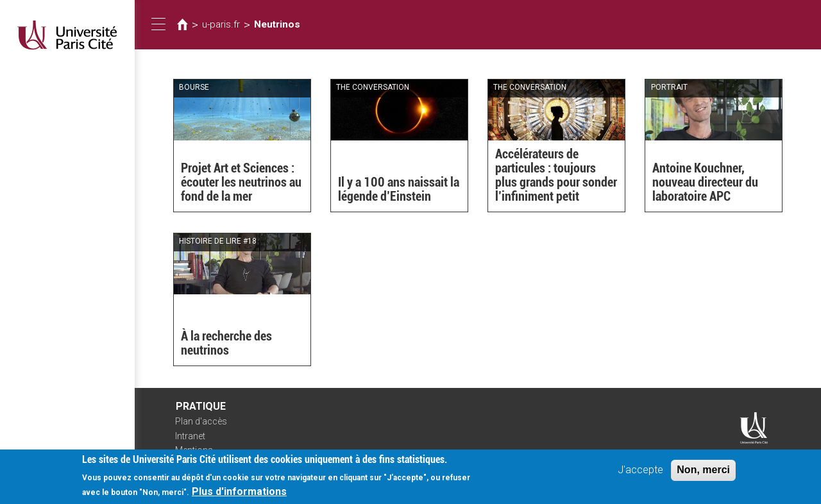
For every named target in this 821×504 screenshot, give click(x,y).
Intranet (190, 436)
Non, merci (703, 474)
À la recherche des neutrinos (226, 343)
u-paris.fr (221, 24)
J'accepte (640, 474)
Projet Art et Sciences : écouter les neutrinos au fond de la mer (241, 182)
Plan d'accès (201, 421)
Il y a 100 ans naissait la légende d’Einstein (399, 189)
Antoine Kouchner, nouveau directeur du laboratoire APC (705, 182)
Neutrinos (277, 24)
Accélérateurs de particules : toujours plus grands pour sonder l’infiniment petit (556, 175)
